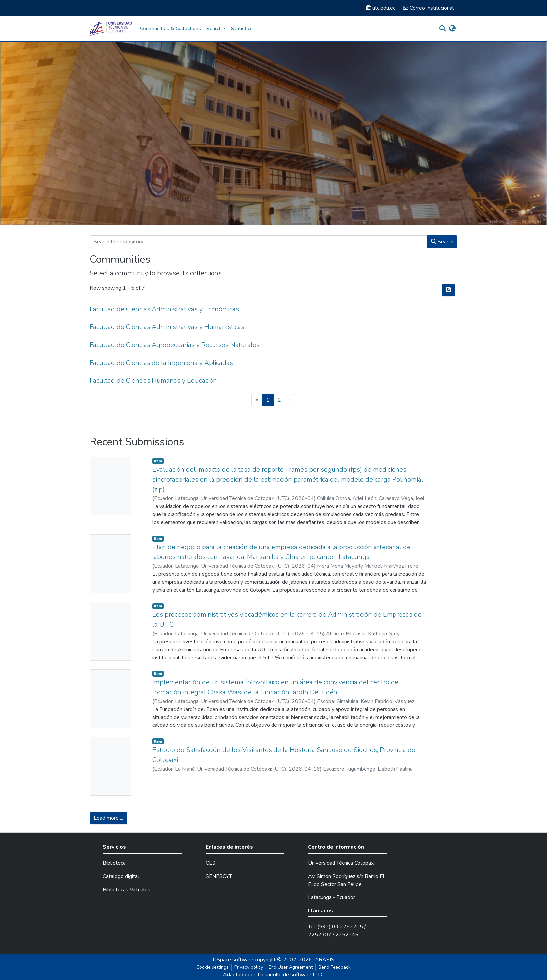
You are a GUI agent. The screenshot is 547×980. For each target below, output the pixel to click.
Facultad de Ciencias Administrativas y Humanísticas (167, 327)
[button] (452, 29)
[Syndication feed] (448, 290)
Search (442, 242)
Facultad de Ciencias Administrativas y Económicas (164, 309)
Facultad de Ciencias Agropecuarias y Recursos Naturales (175, 345)
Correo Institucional (428, 8)
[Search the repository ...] (258, 242)
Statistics (242, 29)
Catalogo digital (121, 876)
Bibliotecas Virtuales (126, 890)
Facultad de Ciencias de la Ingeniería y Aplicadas (161, 363)
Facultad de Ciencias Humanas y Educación (153, 381)
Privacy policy (249, 967)
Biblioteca (114, 863)
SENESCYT (219, 876)
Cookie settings (213, 967)
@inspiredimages (524, 221)
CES (211, 863)
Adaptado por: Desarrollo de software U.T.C (273, 975)
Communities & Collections (170, 29)
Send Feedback (334, 967)
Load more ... (108, 818)
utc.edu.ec (380, 8)
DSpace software (233, 960)
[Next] (291, 400)
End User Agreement (291, 967)
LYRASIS (324, 960)
